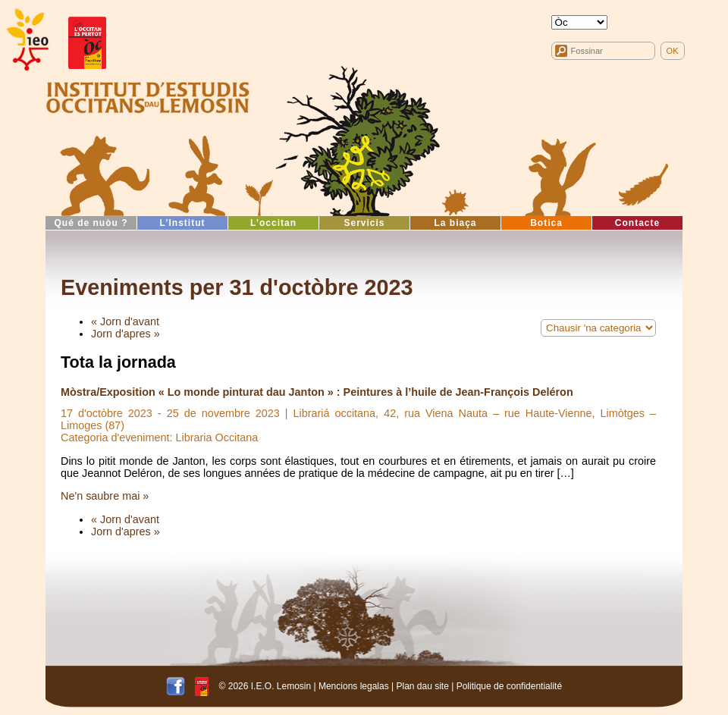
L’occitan (273, 223)
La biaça (455, 223)
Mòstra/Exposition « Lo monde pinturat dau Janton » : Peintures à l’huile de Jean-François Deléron (317, 392)
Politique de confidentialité (509, 686)
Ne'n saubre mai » (105, 496)
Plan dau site (422, 686)
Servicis (364, 223)
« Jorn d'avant (125, 321)
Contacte (637, 223)
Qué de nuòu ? (91, 223)
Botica (546, 223)
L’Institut (183, 223)
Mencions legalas (354, 686)
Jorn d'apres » (126, 334)
